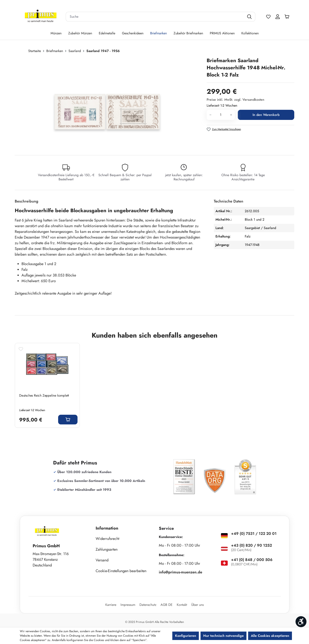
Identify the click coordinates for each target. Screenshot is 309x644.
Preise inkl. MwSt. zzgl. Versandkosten (235, 100)
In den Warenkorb (266, 115)
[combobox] (155, 17)
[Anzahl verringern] (210, 115)
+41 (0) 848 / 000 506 (252, 560)
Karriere (111, 605)
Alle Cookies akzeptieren (270, 636)
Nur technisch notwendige (223, 636)
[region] (109, 102)
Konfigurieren (186, 636)
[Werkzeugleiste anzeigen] (301, 622)
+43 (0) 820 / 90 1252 (251, 545)
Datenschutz (148, 605)
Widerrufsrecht (107, 539)
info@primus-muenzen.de (181, 572)
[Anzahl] (221, 115)
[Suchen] (250, 17)
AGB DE (167, 605)
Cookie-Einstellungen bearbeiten (121, 571)
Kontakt (182, 605)
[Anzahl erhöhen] (231, 115)
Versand (102, 560)
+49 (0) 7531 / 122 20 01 (254, 534)
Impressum (128, 605)
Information (107, 528)
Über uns (197, 605)
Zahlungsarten (107, 549)
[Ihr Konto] (278, 17)
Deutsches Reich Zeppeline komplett (44, 396)
